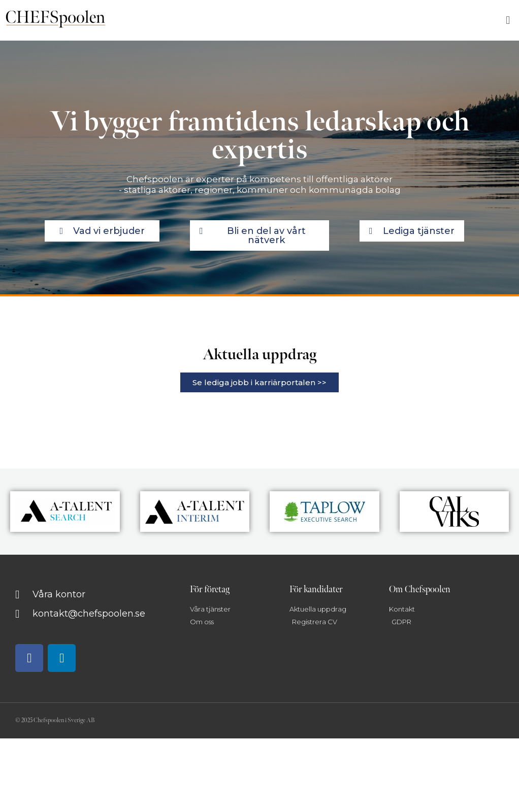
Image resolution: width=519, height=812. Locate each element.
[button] (508, 20)
